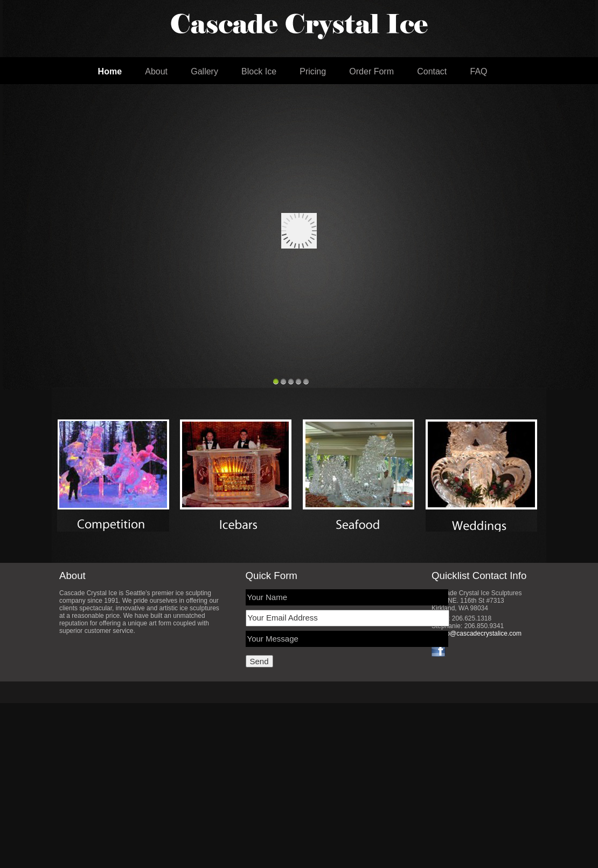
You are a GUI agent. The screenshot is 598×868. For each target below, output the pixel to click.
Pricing (313, 71)
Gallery (204, 71)
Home (110, 71)
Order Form (371, 71)
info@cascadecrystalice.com (481, 633)
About (156, 71)
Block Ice (259, 71)
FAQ (479, 71)
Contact (432, 71)
